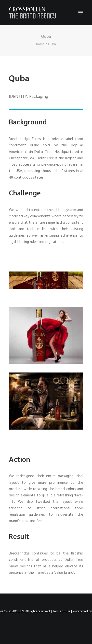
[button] (81, 13)
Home (40, 44)
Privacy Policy (82, 611)
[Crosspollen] (33, 13)
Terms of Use (61, 611)
